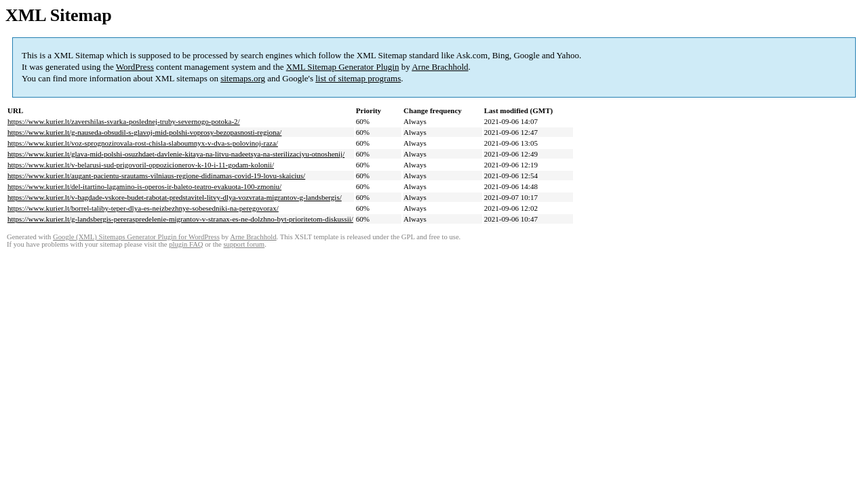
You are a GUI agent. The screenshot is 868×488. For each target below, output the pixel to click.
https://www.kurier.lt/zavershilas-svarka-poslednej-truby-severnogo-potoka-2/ (124, 121)
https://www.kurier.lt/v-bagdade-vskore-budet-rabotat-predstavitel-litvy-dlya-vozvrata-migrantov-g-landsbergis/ (175, 197)
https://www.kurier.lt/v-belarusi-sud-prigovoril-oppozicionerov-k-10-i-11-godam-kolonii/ (141, 165)
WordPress (135, 67)
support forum (244, 244)
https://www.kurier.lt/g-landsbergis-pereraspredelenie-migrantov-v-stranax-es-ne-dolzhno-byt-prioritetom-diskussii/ (180, 219)
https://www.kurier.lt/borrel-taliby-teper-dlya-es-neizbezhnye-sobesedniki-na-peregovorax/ (143, 208)
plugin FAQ (186, 244)
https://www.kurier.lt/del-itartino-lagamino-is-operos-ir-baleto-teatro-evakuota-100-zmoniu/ (144, 186)
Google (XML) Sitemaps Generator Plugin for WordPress (136, 237)
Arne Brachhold (440, 67)
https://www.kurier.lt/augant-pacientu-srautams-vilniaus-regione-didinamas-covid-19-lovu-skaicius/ (156, 176)
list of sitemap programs (358, 78)
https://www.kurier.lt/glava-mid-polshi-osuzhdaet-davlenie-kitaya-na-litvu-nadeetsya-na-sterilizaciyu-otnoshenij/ (176, 154)
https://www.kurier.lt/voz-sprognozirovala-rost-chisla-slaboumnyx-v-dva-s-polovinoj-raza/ (143, 143)
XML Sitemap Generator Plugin (343, 67)
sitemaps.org (243, 78)
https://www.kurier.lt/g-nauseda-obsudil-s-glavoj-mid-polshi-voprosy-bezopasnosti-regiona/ (144, 132)
